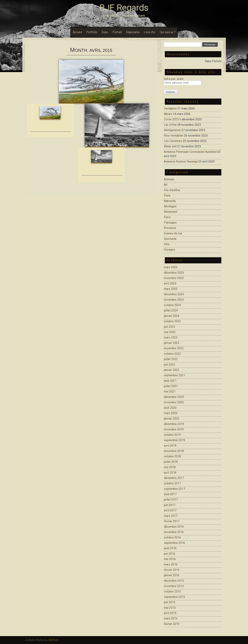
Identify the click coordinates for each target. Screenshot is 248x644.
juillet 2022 (171, 359)
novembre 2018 (174, 451)
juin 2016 (170, 554)
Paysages (170, 223)
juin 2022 (170, 365)
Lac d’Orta (170, 125)
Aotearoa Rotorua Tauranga (181, 161)
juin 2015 (170, 602)
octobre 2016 (172, 537)
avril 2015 (170, 613)
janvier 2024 (172, 316)
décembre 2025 (174, 273)
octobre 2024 (172, 305)
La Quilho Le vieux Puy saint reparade (102, 178)
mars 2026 (171, 267)
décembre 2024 (174, 294)
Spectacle (170, 239)
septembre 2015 (174, 597)
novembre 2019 (174, 429)
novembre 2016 (174, 532)
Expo (105, 32)
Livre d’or (150, 32)
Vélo (167, 244)
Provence (170, 228)
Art (166, 185)
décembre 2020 (174, 397)
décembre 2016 (174, 527)
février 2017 (172, 521)
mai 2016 (170, 559)
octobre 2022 (172, 354)
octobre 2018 (172, 456)
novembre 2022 (174, 348)
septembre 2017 (174, 489)
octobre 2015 (172, 591)
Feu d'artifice (172, 190)
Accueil (77, 32)
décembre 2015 (174, 581)
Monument (171, 212)
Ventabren (170, 109)
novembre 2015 (174, 586)
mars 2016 (171, 564)
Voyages (169, 250)
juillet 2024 (171, 310)
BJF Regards (124, 8)
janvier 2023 (172, 343)
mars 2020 (171, 413)
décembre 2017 (174, 478)
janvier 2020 (172, 419)
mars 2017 (171, 516)
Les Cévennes (173, 141)
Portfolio (92, 32)
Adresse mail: (174, 79)
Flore (167, 196)
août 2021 (170, 381)
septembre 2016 (174, 543)
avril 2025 (170, 283)
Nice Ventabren (174, 136)
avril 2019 (170, 446)
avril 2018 (170, 473)
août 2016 (170, 548)
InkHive (53, 640)
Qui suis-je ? (168, 32)
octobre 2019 (172, 435)
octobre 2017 (172, 483)
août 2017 (170, 494)
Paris (167, 217)
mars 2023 (171, 337)
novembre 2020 (174, 402)
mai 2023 (170, 332)
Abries (168, 114)
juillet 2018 (171, 462)
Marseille (170, 201)
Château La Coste (51, 133)
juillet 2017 (171, 500)
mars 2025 (171, 289)
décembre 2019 (174, 424)
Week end (170, 146)
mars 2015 (171, 619)
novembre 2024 (174, 300)
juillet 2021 (171, 386)
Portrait (117, 32)
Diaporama (133, 32)
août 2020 (170, 408)
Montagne (170, 206)
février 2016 (172, 570)
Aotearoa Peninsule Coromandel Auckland (190, 152)
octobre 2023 (172, 321)
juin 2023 (170, 327)
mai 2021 (170, 392)
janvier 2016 (172, 575)
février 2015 (172, 624)
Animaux (169, 179)
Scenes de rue (173, 233)
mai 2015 (170, 608)
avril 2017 (170, 510)
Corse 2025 (171, 119)
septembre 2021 (174, 375)
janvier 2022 (172, 370)
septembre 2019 (174, 440)
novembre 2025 (174, 278)
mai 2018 (170, 467)
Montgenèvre (172, 130)
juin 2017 (170, 505)
